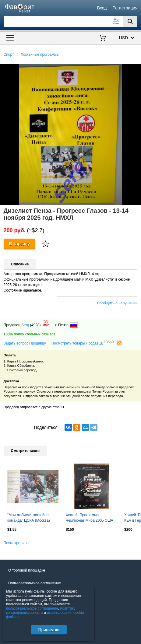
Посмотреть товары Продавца (83, 343)
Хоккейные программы (40, 54)
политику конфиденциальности (41, 611)
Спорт (9, 54)
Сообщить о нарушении (117, 303)
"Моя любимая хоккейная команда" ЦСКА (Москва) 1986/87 (29, 518)
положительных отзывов (30, 334)
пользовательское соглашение (32, 608)
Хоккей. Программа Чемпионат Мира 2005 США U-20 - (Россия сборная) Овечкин (90, 518)
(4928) (35, 325)
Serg (25, 325)
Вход (102, 8)
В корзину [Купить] (20, 244)
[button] (136, 69)
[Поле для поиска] (71, 21)
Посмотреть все (17, 543)
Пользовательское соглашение (35, 583)
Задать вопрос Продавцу (25, 343)
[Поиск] (130, 21)
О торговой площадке (27, 570)
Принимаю (49, 630)
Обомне (46, 324)
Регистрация (125, 8)
